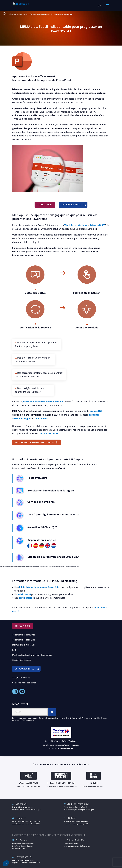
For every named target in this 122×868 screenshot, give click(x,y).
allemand (17, 418)
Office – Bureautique (17, 14)
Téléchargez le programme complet (34, 442)
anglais (28, 418)
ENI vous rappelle (71, 205)
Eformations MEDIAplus (40, 14)
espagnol (94, 415)
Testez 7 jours (45, 205)
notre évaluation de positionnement (43, 401)
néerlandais (41, 418)
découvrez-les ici (49, 433)
